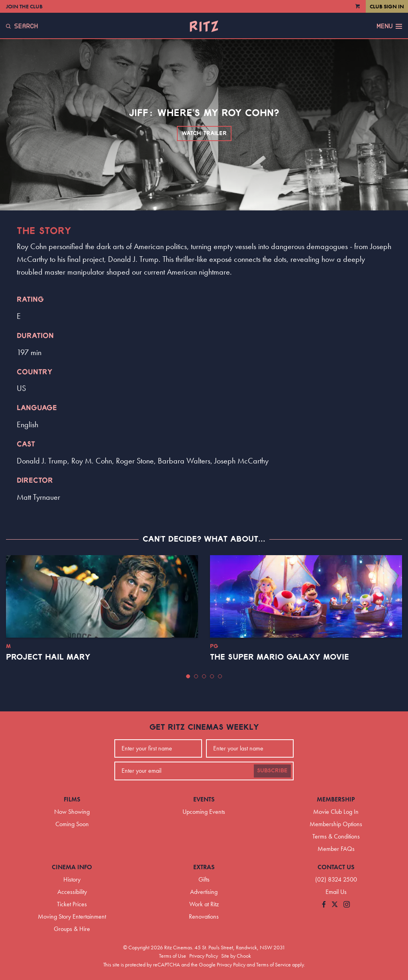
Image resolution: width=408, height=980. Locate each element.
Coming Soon (72, 824)
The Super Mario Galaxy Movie (280, 657)
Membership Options (336, 824)
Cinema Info (72, 867)
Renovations (204, 916)
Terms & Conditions (336, 836)
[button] (188, 676)
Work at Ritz (204, 904)
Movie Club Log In (336, 812)
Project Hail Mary (48, 657)
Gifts (204, 879)
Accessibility (72, 892)
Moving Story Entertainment (72, 916)
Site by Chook (236, 956)
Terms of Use (173, 956)
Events (204, 799)
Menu (389, 26)
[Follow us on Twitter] (335, 905)
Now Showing (72, 812)
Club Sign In (387, 6)
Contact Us (336, 867)
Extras (204, 867)
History (72, 879)
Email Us (336, 892)
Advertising (204, 892)
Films (72, 799)
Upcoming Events (204, 812)
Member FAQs (336, 849)
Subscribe (272, 771)
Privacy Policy (204, 956)
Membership (336, 799)
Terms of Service (274, 964)
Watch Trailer (204, 134)
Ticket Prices (72, 904)
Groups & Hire (72, 929)
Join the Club (24, 6)
